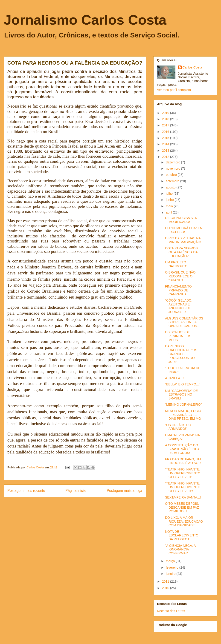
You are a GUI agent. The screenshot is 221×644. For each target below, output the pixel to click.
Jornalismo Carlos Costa (85, 20)
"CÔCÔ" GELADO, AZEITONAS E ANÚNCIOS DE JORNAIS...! (179, 306)
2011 (166, 581)
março (171, 561)
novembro (173, 168)
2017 (166, 125)
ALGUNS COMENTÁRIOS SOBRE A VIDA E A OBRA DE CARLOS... (184, 322)
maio (170, 206)
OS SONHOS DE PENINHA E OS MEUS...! (178, 336)
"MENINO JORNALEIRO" (183, 405)
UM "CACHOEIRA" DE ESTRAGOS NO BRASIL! (181, 395)
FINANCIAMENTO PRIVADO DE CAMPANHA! (178, 290)
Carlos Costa (192, 67)
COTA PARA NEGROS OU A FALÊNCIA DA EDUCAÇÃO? (181, 252)
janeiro (171, 574)
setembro (173, 181)
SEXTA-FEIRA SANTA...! (183, 497)
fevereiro (172, 567)
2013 (166, 151)
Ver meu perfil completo (174, 90)
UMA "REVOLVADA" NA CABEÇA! (182, 437)
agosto (171, 187)
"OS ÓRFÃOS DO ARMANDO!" (178, 427)
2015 (166, 138)
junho (170, 200)
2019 (166, 113)
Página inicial (76, 491)
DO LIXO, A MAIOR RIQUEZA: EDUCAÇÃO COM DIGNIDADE (184, 521)
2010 (166, 588)
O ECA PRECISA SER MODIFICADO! (181, 220)
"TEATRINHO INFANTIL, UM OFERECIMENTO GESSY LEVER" (183, 473)
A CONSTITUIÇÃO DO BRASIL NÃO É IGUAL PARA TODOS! (183, 449)
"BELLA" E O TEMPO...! (182, 384)
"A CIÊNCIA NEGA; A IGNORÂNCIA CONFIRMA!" (180, 550)
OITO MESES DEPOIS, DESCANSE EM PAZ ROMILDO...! (182, 507)
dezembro (173, 162)
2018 (166, 119)
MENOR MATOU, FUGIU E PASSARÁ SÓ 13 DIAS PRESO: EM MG (183, 415)
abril (169, 212)
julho (170, 194)
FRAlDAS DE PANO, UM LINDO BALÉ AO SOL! (183, 461)
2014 (166, 144)
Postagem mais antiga (125, 491)
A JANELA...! (174, 378)
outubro (172, 175)
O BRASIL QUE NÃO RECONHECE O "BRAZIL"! (180, 276)
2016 (166, 132)
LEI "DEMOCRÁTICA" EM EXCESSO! (184, 230)
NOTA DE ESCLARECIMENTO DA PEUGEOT (182, 536)
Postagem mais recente (26, 491)
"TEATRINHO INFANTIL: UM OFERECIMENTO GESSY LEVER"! (183, 487)
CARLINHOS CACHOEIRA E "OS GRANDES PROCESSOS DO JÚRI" (181, 354)
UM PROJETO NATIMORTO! (177, 264)
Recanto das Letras (171, 611)
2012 (166, 157)
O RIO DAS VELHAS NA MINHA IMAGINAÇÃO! (183, 240)
